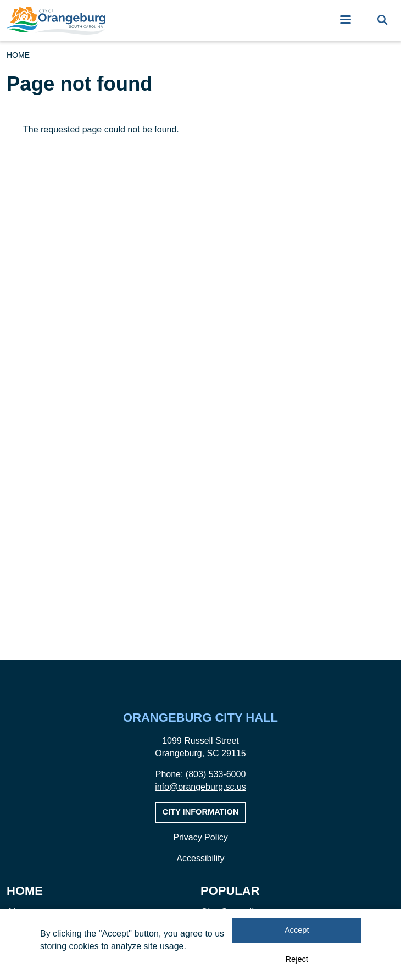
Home (18, 55)
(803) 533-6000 (216, 774)
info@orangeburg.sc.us (200, 787)
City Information (201, 812)
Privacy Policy (200, 837)
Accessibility (200, 858)
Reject (297, 959)
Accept (297, 931)
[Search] (382, 21)
